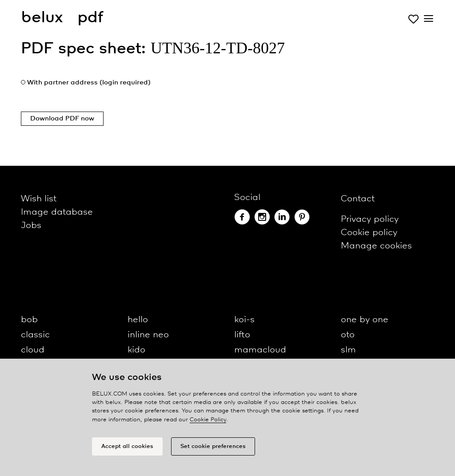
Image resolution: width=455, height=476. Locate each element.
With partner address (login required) (89, 83)
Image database (57, 212)
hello (138, 320)
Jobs (31, 226)
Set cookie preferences (213, 446)
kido (136, 350)
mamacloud (260, 350)
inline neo (148, 335)
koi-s (244, 320)
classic (35, 335)
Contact (358, 199)
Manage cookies (376, 246)
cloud (33, 350)
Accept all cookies (127, 446)
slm (348, 350)
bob (29, 320)
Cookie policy (369, 233)
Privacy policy (370, 219)
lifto (242, 335)
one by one (365, 320)
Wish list (39, 199)
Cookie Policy (208, 420)
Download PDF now (62, 119)
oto (348, 335)
